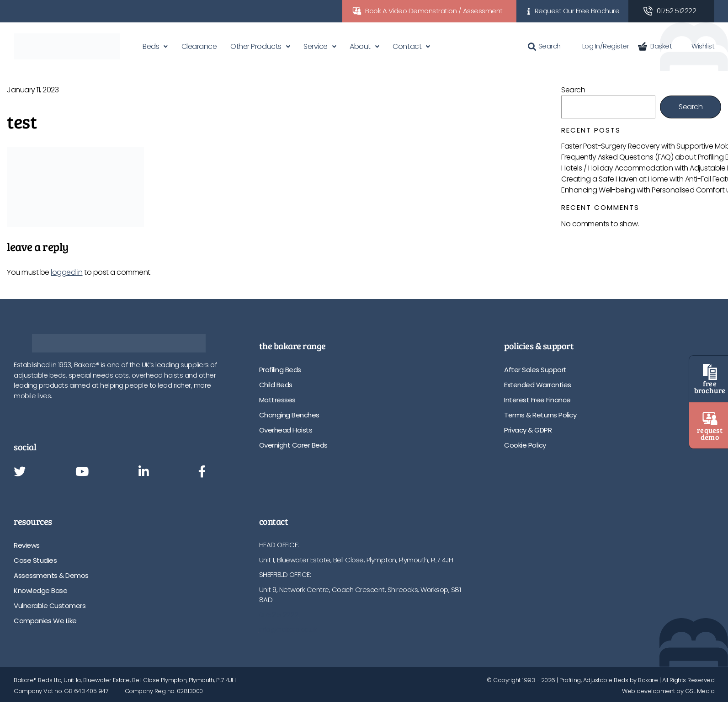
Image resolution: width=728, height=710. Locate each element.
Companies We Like (45, 621)
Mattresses (277, 400)
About (360, 46)
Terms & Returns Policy (540, 415)
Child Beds (276, 385)
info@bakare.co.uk (288, 629)
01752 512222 (676, 11)
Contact (407, 46)
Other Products (256, 46)
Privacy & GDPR (528, 430)
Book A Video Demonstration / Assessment (434, 11)
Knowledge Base (40, 590)
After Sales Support (535, 370)
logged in (67, 272)
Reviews (27, 545)
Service (316, 46)
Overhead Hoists (286, 430)
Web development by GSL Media (668, 691)
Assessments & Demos (51, 575)
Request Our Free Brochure (577, 11)
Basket (655, 46)
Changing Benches (289, 415)
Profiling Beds (280, 370)
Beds (151, 46)
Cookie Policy (525, 445)
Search (544, 46)
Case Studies (35, 560)
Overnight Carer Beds (293, 445)
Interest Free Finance (537, 400)
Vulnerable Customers (50, 606)
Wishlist (698, 46)
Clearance (199, 46)
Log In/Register (600, 46)
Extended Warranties (538, 385)
